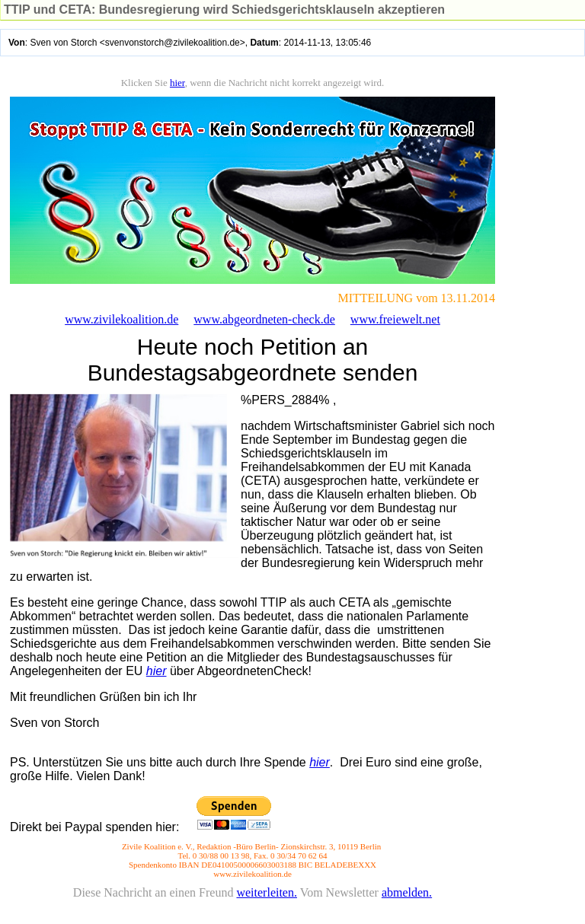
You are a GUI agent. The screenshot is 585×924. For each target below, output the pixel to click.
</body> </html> (292, 495)
